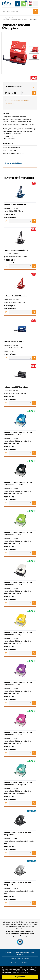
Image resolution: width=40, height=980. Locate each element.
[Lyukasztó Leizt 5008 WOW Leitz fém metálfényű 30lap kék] (20, 420)
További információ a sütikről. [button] (20, 973)
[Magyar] (30, 5)
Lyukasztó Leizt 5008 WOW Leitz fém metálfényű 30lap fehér (18, 584)
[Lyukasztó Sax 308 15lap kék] (20, 329)
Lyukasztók (32, 20)
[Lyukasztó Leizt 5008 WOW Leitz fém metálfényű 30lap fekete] (20, 470)
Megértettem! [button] (20, 977)
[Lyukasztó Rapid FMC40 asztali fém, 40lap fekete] (20, 820)
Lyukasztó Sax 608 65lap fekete (16, 250)
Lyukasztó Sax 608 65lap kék (15, 205)
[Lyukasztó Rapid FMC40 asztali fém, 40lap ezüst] (20, 870)
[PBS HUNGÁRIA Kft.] (6, 4)
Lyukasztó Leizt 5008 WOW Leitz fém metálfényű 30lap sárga (18, 634)
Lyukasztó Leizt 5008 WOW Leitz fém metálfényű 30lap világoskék (18, 784)
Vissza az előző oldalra (13, 163)
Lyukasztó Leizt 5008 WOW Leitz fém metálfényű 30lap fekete (18, 484)
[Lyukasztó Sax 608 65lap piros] (20, 283)
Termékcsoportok (14, 18)
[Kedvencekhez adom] (34, 87)
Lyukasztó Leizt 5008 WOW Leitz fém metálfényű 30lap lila (18, 684)
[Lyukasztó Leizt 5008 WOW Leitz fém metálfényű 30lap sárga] (20, 620)
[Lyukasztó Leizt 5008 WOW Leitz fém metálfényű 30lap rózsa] (20, 720)
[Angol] (30, 2)
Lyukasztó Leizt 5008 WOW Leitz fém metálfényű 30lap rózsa (18, 734)
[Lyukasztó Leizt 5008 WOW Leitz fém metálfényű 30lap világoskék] (20, 770)
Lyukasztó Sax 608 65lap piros (15, 296)
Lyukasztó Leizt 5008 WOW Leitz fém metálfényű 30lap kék (18, 434)
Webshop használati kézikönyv (20, 959)
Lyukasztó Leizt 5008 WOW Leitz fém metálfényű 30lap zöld (18, 534)
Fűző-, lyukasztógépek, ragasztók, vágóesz (14, 20)
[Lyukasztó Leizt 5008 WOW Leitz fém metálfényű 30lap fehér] (20, 570)
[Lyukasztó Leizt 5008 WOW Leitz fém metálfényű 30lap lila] (20, 670)
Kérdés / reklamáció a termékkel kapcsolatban (17, 102)
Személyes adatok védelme (20, 963)
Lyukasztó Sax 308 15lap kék (15, 342)
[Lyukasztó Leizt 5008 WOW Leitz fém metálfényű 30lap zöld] (20, 520)
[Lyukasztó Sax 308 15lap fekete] (20, 375)
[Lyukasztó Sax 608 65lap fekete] (20, 238)
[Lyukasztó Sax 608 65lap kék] (20, 192)
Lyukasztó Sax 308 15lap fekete (16, 387)
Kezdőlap (4, 18)
